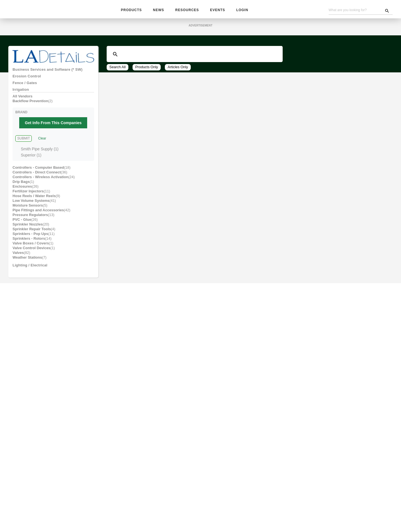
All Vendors (23, 101)
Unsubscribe (134, 518)
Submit (23, 146)
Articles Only (179, 68)
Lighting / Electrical (32, 289)
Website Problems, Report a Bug (179, 518)
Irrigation (22, 94)
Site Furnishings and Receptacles (45, 349)
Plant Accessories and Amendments (47, 327)
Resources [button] (187, 10)
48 (170, 106)
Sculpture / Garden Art (35, 357)
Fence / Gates (25, 86)
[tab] (53, 71)
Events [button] (217, 10)
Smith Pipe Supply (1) (40, 156)
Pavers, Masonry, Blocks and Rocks (46, 312)
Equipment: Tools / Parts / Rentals (45, 421)
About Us (253, 513)
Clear (42, 146)
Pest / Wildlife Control (35, 319)
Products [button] (131, 10)
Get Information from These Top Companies (200, 122)
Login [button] (241, 10)
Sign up (296, 484)
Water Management (32, 372)
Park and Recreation (32, 304)
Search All (118, 68)
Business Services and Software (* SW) (50, 71)
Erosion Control (27, 79)
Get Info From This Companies (54, 130)
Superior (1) (31, 162)
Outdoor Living (27, 297)
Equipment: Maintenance (36, 413)
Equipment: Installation (35, 406)
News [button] (159, 10)
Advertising (171, 513)
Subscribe (148, 513)
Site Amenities (27, 342)
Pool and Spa (25, 334)
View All (185, 106)
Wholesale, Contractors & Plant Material (52, 455)
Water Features (28, 364)
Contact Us (231, 513)
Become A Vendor (201, 513)
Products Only (147, 68)
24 (162, 106)
